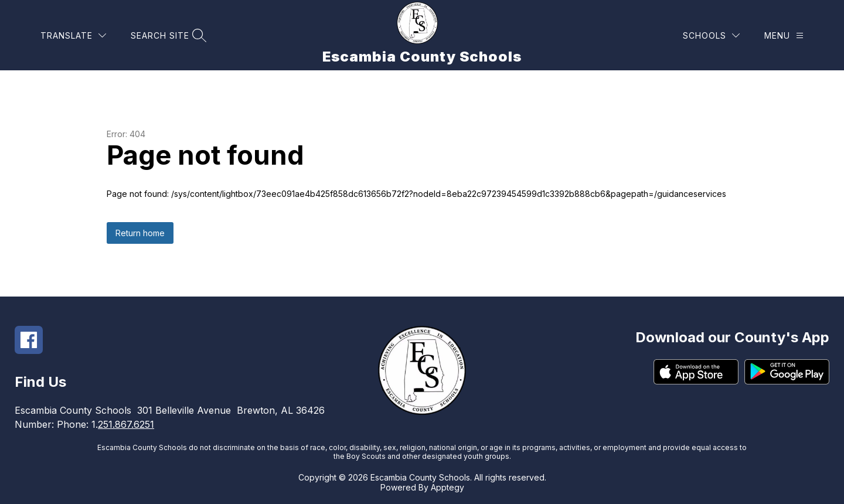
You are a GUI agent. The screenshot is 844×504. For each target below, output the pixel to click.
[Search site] (167, 35)
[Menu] (784, 35)
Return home (140, 233)
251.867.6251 (126, 424)
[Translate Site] (73, 35)
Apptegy (447, 487)
